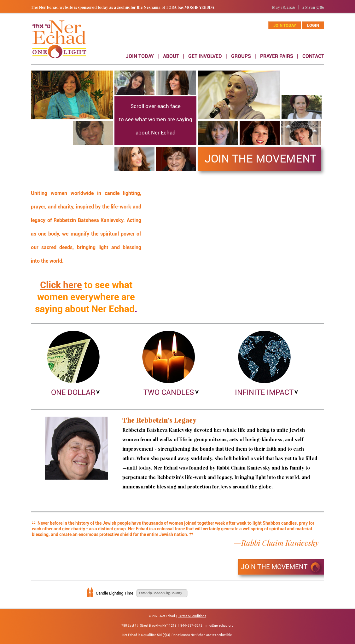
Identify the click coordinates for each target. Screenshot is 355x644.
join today (285, 25)
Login (313, 25)
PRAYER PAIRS (277, 56)
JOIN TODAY (140, 56)
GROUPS (241, 56)
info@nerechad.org (220, 626)
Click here (61, 285)
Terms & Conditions (192, 616)
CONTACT (313, 56)
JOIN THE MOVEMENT (274, 567)
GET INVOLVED (205, 56)
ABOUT (171, 56)
